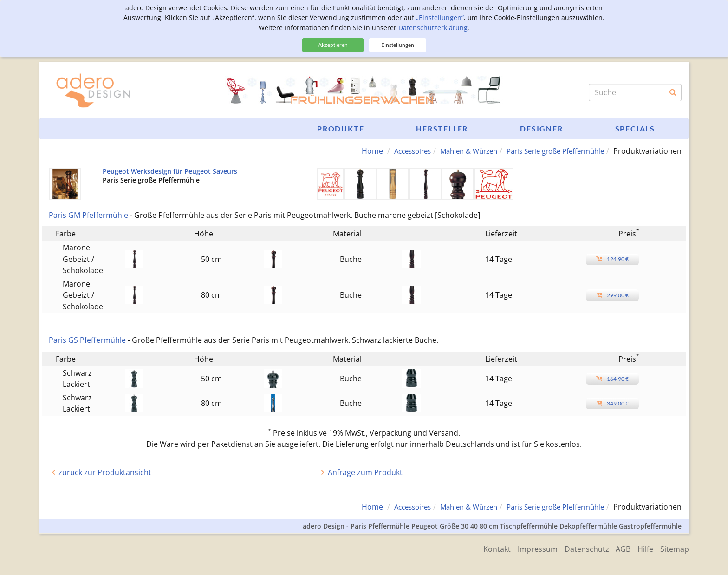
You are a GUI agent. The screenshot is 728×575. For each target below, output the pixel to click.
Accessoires (394, 151)
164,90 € (617, 378)
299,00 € (617, 295)
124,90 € (617, 259)
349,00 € (617, 403)
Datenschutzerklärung (433, 28)
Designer (541, 128)
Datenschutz (579, 548)
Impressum (528, 548)
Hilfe (643, 548)
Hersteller (442, 128)
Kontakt (485, 548)
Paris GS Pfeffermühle (87, 340)
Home (352, 151)
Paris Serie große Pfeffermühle (550, 151)
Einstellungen (398, 45)
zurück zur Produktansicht (105, 472)
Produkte (341, 128)
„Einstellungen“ (440, 17)
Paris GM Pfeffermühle (88, 215)
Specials (635, 128)
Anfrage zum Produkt (365, 472)
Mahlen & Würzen (456, 151)
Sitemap (675, 548)
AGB (618, 548)
